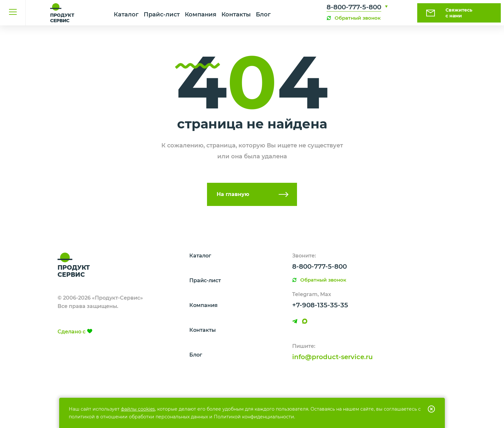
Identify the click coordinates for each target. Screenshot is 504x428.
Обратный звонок (358, 18)
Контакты (236, 14)
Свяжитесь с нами (459, 13)
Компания (201, 14)
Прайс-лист (162, 14)
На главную (233, 194)
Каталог (126, 14)
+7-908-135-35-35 (320, 305)
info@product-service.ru (333, 357)
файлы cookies (138, 409)
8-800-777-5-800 (354, 7)
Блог (263, 14)
